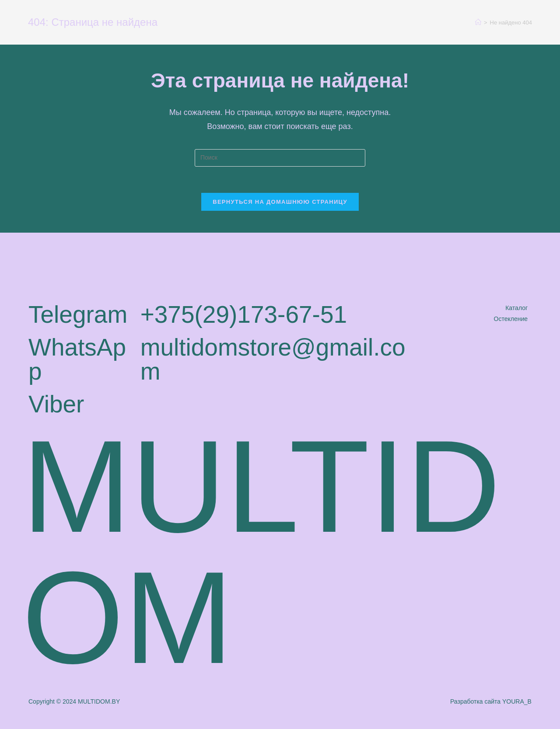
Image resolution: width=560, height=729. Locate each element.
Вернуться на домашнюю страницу (280, 202)
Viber (56, 404)
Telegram (78, 314)
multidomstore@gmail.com (273, 359)
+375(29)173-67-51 (244, 314)
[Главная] (478, 22)
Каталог (516, 308)
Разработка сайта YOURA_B (491, 701)
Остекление (511, 319)
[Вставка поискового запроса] (280, 158)
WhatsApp (77, 359)
